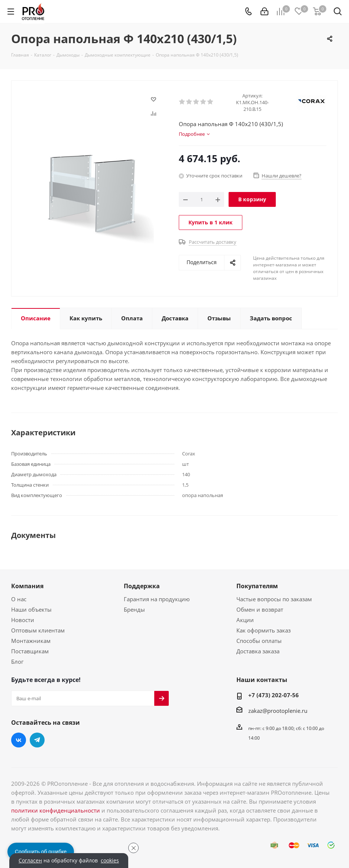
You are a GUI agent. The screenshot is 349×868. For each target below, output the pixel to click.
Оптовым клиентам (38, 630)
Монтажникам (31, 641)
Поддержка (142, 586)
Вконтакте (19, 740)
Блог (17, 662)
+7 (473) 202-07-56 (274, 695)
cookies (110, 861)
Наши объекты (31, 609)
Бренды (134, 609)
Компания (27, 586)
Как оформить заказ (264, 630)
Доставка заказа (258, 651)
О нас (19, 599)
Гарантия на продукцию (157, 599)
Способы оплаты (259, 641)
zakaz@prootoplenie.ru (278, 711)
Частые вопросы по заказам (274, 599)
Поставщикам (30, 651)
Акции (245, 620)
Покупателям (257, 586)
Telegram (37, 740)
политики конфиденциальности (56, 810)
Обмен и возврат (260, 609)
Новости (23, 620)
